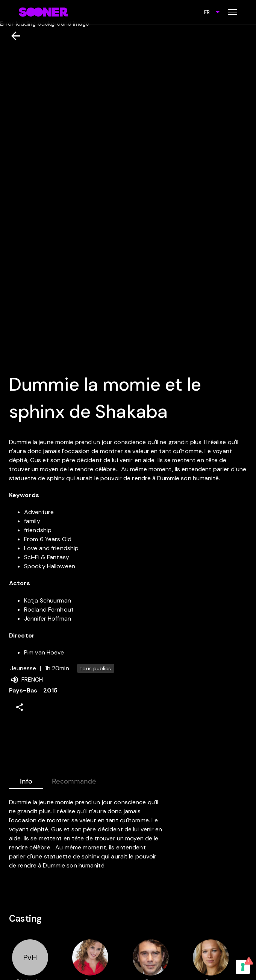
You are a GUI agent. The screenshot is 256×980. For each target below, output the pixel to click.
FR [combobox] (207, 12)
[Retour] (13, 36)
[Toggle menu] (233, 12)
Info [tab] (26, 780)
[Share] (20, 707)
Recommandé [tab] (74, 780)
